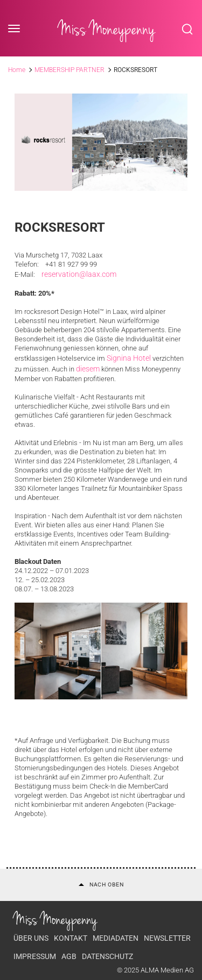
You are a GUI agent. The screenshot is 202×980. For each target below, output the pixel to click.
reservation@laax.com (79, 274)
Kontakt (71, 938)
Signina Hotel (129, 358)
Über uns (31, 938)
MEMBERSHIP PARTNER (69, 70)
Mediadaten (116, 938)
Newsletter (167, 938)
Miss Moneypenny (107, 29)
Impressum (35, 956)
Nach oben (101, 885)
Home (17, 70)
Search (187, 29)
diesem (88, 369)
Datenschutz (107, 956)
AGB (69, 956)
